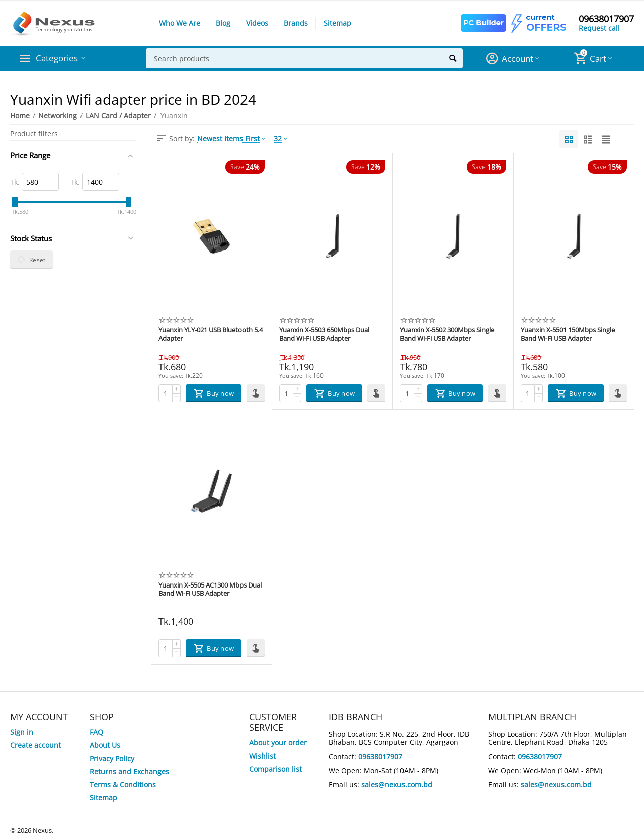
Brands (296, 23)
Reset (31, 260)
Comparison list (275, 769)
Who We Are (180, 23)
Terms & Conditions (123, 784)
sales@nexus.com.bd (397, 784)
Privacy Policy (112, 758)
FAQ (96, 732)
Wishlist (262, 756)
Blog (223, 23)
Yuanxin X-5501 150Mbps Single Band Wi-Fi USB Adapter (568, 334)
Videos (257, 23)
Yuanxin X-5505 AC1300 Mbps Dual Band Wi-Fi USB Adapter (210, 590)
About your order (278, 743)
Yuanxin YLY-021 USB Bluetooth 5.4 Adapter (211, 334)
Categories (58, 58)
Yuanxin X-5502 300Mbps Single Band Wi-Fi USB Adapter (447, 334)
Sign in (22, 732)
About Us (105, 745)
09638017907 (606, 19)
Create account (35, 745)
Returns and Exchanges (129, 771)
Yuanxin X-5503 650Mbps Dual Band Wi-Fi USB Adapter (324, 334)
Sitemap (337, 23)
